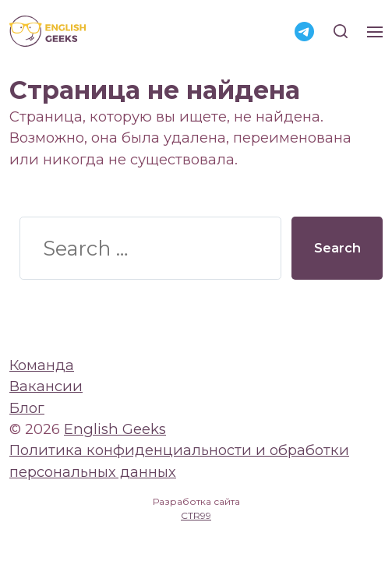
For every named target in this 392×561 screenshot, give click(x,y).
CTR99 (196, 515)
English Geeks (115, 429)
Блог (27, 408)
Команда (42, 365)
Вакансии (46, 386)
